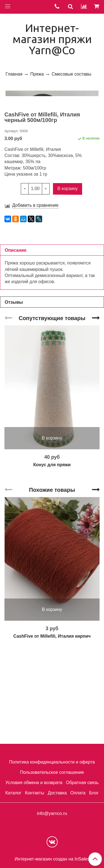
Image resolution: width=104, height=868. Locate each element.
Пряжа (37, 74)
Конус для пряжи (52, 553)
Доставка (57, 793)
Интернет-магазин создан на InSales (52, 859)
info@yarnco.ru (52, 813)
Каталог (13, 793)
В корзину (52, 527)
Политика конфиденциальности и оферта (52, 762)
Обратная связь (82, 783)
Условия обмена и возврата (34, 783)
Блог (94, 793)
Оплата (78, 793)
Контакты (35, 793)
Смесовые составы (71, 74)
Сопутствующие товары (52, 407)
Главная (14, 74)
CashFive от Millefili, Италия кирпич (52, 725)
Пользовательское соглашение (52, 773)
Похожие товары (52, 578)
